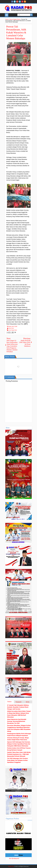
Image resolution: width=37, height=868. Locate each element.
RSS (25, 2)
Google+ (17, 2)
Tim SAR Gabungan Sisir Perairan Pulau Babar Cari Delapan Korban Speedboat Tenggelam (17, 760)
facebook (12, 2)
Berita (28, 702)
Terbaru (9, 702)
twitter (15, 2)
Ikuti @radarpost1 (14, 858)
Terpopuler (18, 702)
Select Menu (7, 15)
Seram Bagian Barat (13, 330)
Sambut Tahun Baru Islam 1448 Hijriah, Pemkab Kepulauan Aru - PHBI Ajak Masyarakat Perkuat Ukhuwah (19, 754)
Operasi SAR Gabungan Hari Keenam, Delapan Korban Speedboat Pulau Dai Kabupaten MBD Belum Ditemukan (19, 744)
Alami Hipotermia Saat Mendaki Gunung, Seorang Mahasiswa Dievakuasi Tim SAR (17, 721)
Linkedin (20, 2)
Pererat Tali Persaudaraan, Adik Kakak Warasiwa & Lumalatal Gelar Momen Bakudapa (16, 32)
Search (31, 15)
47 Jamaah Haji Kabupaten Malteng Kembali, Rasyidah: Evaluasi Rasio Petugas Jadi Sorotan (18, 707)
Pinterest (22, 2)
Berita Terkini (11, 328)
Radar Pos (11, 866)
